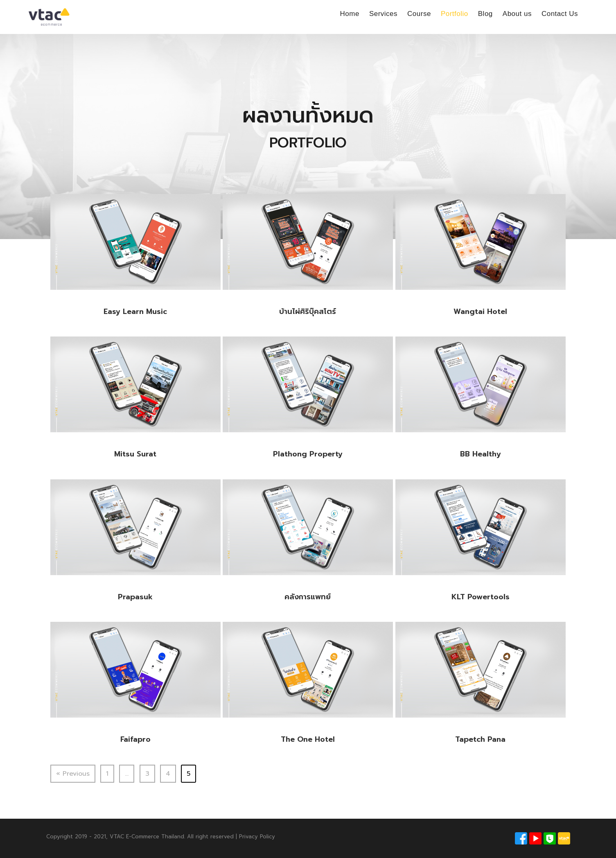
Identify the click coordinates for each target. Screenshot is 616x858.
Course (419, 14)
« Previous (73, 774)
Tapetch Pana (480, 739)
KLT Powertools (481, 597)
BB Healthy (481, 454)
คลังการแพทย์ (308, 597)
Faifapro (135, 739)
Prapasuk (135, 597)
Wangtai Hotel (480, 312)
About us (517, 14)
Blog (485, 14)
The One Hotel (308, 739)
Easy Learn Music (135, 312)
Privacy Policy (257, 837)
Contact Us (560, 14)
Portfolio (455, 14)
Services (383, 14)
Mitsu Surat (135, 454)
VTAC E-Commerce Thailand (147, 837)
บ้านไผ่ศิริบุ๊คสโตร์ (308, 312)
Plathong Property (308, 454)
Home (350, 14)
